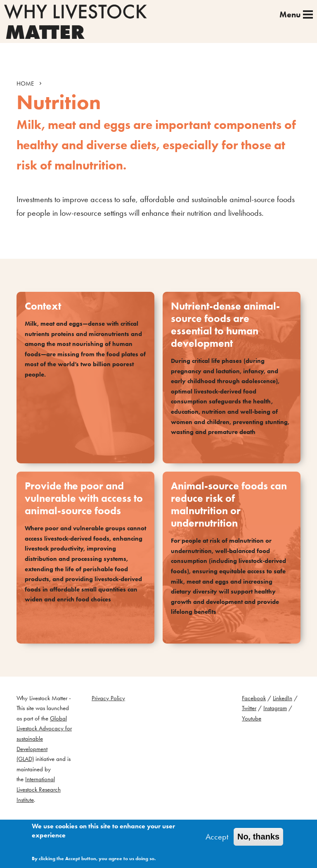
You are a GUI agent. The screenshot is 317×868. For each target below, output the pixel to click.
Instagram (275, 708)
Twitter (249, 708)
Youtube (252, 718)
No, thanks (258, 837)
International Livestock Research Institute (39, 789)
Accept (217, 837)
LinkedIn (283, 698)
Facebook (254, 698)
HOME (25, 83)
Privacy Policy (108, 698)
